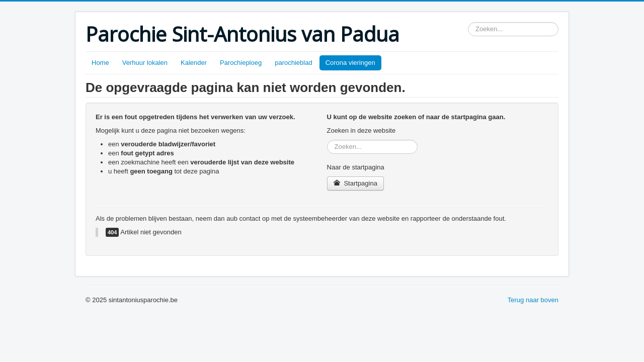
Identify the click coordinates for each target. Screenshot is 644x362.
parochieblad (293, 63)
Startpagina (355, 183)
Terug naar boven (533, 300)
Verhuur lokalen (145, 63)
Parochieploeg (241, 63)
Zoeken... (468, 22)
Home (100, 63)
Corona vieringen (350, 63)
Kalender (194, 63)
